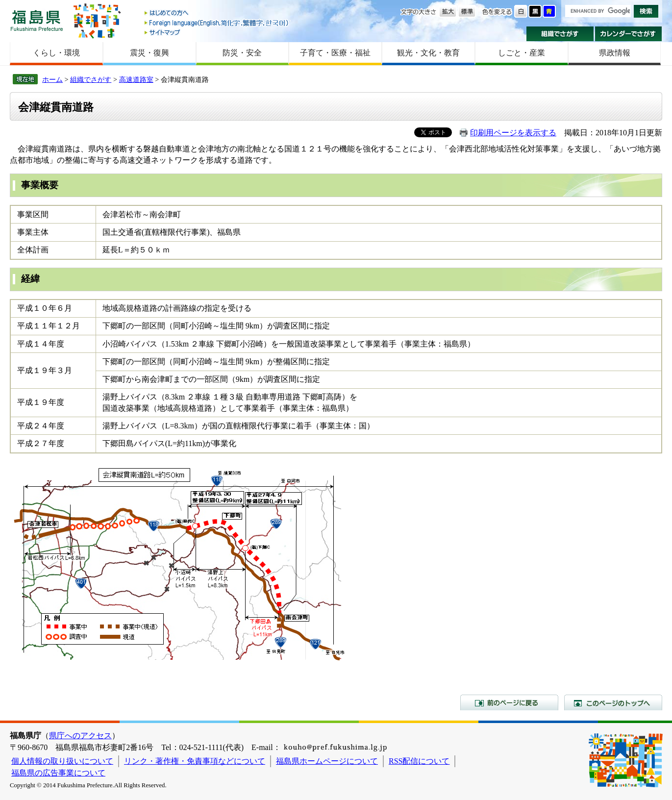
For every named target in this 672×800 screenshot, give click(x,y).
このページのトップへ (613, 702)
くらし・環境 (56, 53)
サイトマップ (217, 32)
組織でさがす (560, 34)
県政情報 (615, 53)
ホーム (52, 79)
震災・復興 (149, 53)
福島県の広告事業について (58, 773)
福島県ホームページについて (327, 761)
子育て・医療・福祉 (335, 53)
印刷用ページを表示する (513, 133)
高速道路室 (136, 79)
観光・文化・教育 (428, 53)
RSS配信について (419, 761)
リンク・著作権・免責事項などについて (195, 761)
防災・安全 (242, 53)
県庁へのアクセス (80, 736)
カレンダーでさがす (629, 34)
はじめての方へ (217, 13)
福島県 (37, 20)
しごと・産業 (522, 53)
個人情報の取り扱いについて (62, 761)
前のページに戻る (509, 702)
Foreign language (217, 23)
